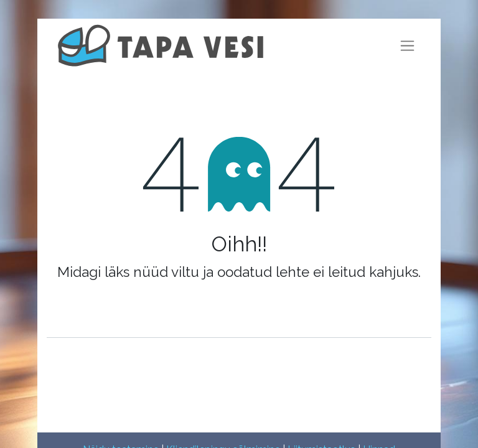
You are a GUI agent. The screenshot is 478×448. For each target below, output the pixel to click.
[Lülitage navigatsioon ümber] (407, 46)
